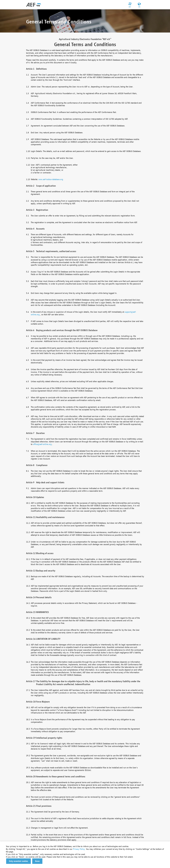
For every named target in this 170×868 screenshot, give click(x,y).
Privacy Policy (79, 849)
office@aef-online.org (42, 444)
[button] (18, 861)
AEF (130, 7)
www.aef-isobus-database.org (51, 179)
